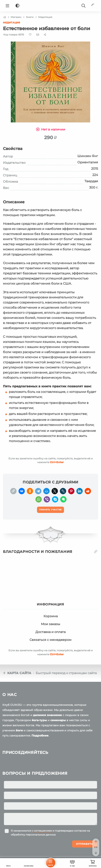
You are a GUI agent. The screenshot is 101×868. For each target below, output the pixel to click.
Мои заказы (51, 624)
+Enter (57, 462)
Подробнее (40, 736)
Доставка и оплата (50, 632)
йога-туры (39, 720)
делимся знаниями (47, 715)
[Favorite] (30, 35)
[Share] (45, 35)
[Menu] (7, 6)
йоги (19, 730)
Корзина (51, 616)
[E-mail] (38, 34)
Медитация (12, 23)
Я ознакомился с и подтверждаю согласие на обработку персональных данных (50, 833)
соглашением (43, 831)
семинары (58, 720)
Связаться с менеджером (50, 640)
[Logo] (51, 6)
